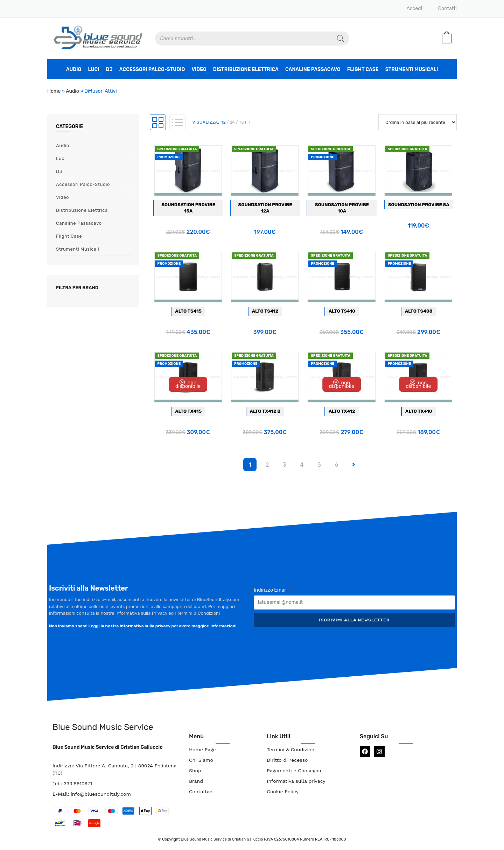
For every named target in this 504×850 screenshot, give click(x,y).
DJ (109, 69)
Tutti (245, 122)
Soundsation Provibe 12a (265, 208)
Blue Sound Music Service (103, 727)
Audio (74, 69)
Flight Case (363, 69)
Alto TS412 (265, 311)
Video (199, 69)
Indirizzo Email (271, 590)
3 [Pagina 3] (285, 465)
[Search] (341, 39)
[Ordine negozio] (418, 122)
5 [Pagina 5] (319, 465)
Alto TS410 (342, 311)
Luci (93, 69)
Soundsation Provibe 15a (188, 208)
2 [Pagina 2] (267, 465)
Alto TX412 (342, 411)
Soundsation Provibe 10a (342, 208)
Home (54, 91)
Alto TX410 (419, 411)
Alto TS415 (188, 311)
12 (224, 122)
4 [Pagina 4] (302, 465)
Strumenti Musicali (412, 69)
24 (232, 122)
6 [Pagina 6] (336, 465)
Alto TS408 (419, 311)
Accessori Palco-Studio (152, 69)
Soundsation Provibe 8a (419, 205)
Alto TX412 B (265, 411)
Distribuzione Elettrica (246, 69)
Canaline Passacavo (313, 69)
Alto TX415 (188, 411)
